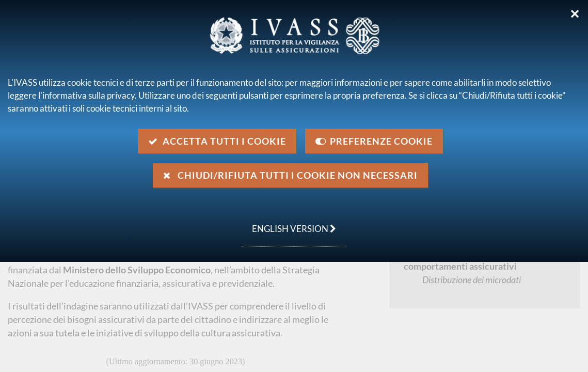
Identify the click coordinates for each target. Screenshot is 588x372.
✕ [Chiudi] (575, 14)
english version (289, 223)
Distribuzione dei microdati (472, 280)
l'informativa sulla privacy (86, 95)
